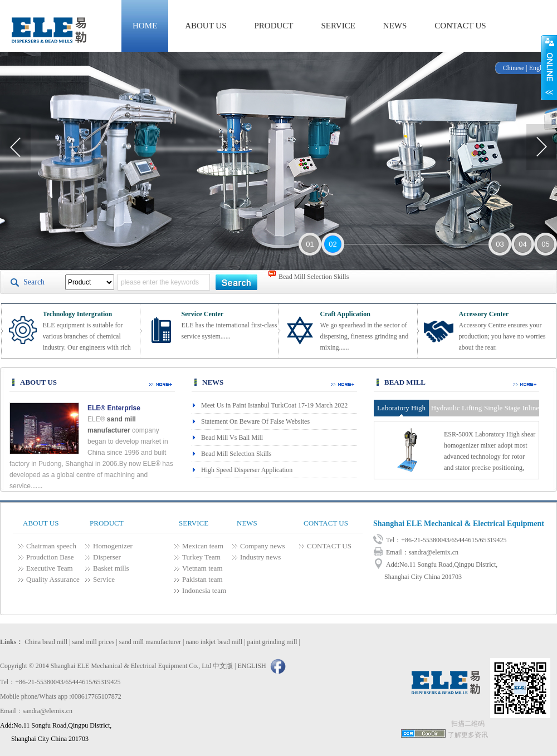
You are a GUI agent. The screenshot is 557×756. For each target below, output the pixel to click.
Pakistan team (202, 579)
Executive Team (50, 568)
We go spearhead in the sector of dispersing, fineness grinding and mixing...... (365, 336)
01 (310, 244)
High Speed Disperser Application (247, 470)
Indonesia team (204, 590)
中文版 (223, 666)
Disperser (107, 557)
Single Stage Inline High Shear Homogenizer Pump (512, 410)
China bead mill (46, 642)
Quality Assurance (53, 579)
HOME (145, 26)
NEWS (395, 26)
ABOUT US (206, 26)
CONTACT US (460, 26)
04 (522, 244)
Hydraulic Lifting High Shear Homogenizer (456, 410)
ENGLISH (251, 666)
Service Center (203, 314)
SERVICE (338, 26)
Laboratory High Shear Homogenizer (401, 410)
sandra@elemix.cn (434, 552)
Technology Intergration (78, 314)
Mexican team (203, 546)
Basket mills (111, 568)
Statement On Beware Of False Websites (255, 421)
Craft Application (345, 314)
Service (104, 579)
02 (333, 244)
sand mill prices (93, 642)
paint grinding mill (272, 642)
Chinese (514, 68)
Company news (263, 546)
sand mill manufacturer (150, 642)
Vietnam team (202, 568)
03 (500, 244)
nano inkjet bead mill (214, 642)
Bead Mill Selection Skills (314, 282)
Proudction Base (50, 557)
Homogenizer (113, 546)
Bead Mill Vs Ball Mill (232, 438)
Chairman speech (51, 546)
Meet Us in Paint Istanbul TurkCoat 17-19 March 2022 (274, 405)
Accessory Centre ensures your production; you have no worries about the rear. (502, 336)
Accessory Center (484, 314)
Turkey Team (201, 557)
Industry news (260, 557)
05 (545, 244)
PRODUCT (274, 26)
